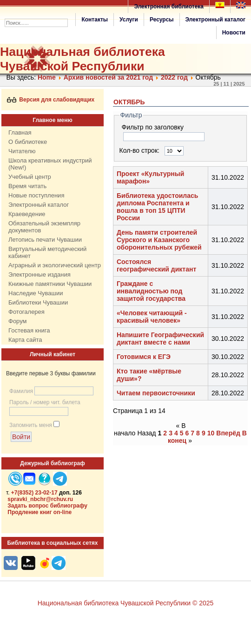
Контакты (95, 20)
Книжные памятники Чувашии (50, 284)
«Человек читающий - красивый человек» (152, 317)
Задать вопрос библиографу (47, 506)
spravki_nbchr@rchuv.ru (40, 499)
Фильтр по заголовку (154, 127)
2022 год (174, 77)
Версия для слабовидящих (51, 100)
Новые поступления (36, 195)
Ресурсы (162, 20)
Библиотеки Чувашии (38, 302)
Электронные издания (40, 275)
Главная (20, 132)
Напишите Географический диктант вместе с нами (160, 339)
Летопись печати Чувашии (45, 240)
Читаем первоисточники (156, 393)
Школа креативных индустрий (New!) (50, 164)
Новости (234, 33)
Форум (18, 321)
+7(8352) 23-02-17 (34, 493)
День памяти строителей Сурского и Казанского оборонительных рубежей (159, 240)
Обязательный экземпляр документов (44, 227)
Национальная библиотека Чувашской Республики (83, 59)
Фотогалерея (26, 312)
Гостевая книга (29, 330)
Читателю (22, 151)
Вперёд (228, 433)
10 (211, 433)
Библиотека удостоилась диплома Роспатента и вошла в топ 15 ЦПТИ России (157, 207)
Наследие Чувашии (36, 293)
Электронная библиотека (169, 7)
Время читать (27, 186)
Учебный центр (30, 177)
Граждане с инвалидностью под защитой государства (151, 291)
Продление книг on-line (40, 512)
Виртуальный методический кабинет (47, 252)
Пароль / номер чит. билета (45, 402)
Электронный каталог (215, 20)
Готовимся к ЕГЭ (144, 357)
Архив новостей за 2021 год (108, 77)
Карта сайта (25, 340)
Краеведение (27, 214)
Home (47, 77)
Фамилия (21, 391)
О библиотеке (28, 142)
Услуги (129, 20)
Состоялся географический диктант (156, 265)
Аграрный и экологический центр (55, 265)
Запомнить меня (31, 425)
